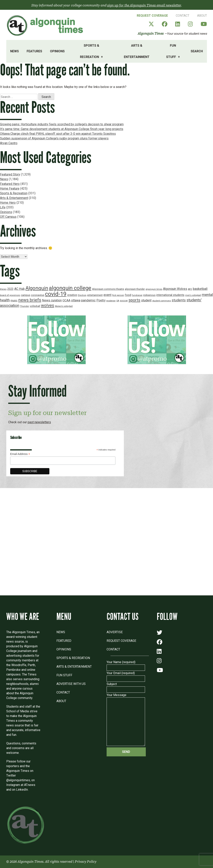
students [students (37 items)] (179, 300)
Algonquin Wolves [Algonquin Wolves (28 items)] (175, 289)
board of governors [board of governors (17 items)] (10, 295)
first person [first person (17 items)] (118, 295)
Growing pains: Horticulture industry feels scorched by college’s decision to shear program (62, 124)
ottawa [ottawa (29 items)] (76, 300)
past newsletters (39, 422)
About (202, 16)
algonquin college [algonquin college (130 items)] (70, 288)
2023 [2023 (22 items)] (10, 289)
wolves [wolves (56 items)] (48, 305)
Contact (183, 16)
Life (3, 207)
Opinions (57, 51)
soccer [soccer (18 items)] (124, 301)
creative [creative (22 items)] (72, 295)
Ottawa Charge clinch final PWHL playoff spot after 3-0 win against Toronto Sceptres (58, 134)
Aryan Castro (9, 143)
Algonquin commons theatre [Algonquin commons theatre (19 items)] (108, 289)
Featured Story (10, 174)
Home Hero (8, 203)
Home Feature (10, 189)
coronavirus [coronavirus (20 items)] (38, 295)
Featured (64, 641)
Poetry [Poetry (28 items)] (101, 300)
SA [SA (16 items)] (118, 301)
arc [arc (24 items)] (190, 289)
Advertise (115, 632)
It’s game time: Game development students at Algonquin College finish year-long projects (62, 129)
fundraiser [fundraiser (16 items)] (137, 295)
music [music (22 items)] (14, 300)
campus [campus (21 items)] (26, 295)
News (15, 51)
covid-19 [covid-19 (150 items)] (56, 294)
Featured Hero (10, 184)
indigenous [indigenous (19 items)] (149, 295)
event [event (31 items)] (107, 295)
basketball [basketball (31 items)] (200, 289)
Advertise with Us (71, 684)
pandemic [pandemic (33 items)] (88, 300)
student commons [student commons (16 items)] (162, 301)
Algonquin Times (151, 34)
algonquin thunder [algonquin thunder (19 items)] (135, 289)
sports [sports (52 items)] (134, 300)
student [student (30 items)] (146, 300)
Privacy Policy (86, 862)
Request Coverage (152, 16)
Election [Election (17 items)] (82, 295)
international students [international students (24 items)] (170, 295)
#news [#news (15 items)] (3, 289)
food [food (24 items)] (128, 295)
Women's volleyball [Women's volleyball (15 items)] (64, 306)
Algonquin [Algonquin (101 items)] (37, 288)
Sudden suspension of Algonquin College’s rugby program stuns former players (54, 138)
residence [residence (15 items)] (111, 301)
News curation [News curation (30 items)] (52, 300)
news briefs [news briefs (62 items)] (30, 300)
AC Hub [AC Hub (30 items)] (19, 289)
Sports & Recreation (90, 51)
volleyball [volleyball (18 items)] (35, 306)
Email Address (20, 454)
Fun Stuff (171, 51)
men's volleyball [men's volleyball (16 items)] (193, 295)
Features (34, 51)
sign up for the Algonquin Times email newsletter (144, 5)
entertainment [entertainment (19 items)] (95, 295)
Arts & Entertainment (137, 51)
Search (197, 51)
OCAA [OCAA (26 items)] (66, 300)
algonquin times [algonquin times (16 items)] (154, 289)
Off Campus (8, 217)
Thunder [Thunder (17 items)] (24, 306)
